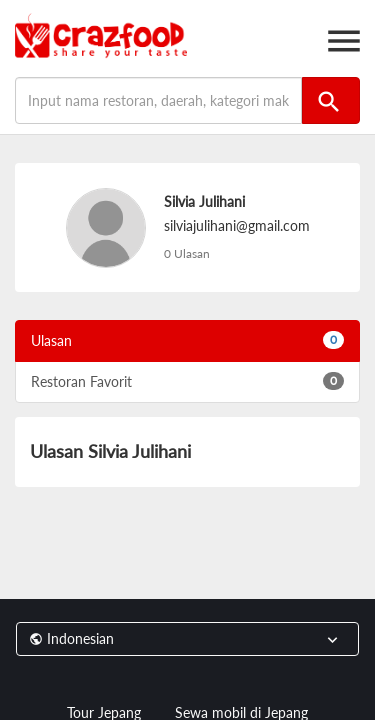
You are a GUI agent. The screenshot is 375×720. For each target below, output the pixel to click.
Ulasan (187, 340)
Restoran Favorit (187, 381)
